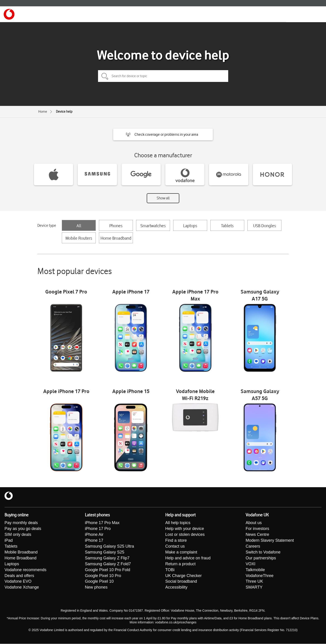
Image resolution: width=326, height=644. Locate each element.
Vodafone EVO (18, 582)
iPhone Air (94, 535)
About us (254, 523)
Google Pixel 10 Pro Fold (108, 570)
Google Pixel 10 (99, 582)
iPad (9, 541)
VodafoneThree (260, 576)
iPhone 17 (94, 541)
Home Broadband (116, 238)
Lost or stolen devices (185, 535)
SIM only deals (18, 535)
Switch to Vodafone (263, 552)
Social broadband (181, 582)
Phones (116, 226)
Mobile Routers (79, 238)
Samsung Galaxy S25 (105, 552)
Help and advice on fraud (188, 558)
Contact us (175, 546)
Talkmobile (255, 570)
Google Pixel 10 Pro (103, 576)
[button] (163, 134)
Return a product (180, 564)
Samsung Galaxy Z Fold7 (108, 564)
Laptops (190, 226)
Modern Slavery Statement (270, 541)
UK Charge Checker (183, 576)
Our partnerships (261, 558)
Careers (253, 546)
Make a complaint (181, 552)
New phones (96, 588)
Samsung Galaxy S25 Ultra (109, 546)
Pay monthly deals (21, 523)
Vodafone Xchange (22, 588)
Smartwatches (153, 226)
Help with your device (185, 529)
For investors (257, 529)
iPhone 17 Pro (98, 529)
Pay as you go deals (23, 529)
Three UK (254, 582)
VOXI (250, 564)
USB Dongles (265, 226)
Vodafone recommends (25, 570)
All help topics (178, 523)
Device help (64, 112)
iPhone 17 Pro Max (102, 523)
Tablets (227, 226)
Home (43, 112)
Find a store (176, 541)
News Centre (257, 535)
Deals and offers (19, 576)
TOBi (170, 570)
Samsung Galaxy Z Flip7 (107, 558)
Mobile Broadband (21, 552)
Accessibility (176, 588)
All (79, 226)
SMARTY (254, 588)
